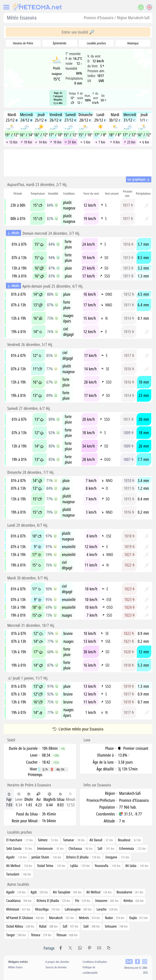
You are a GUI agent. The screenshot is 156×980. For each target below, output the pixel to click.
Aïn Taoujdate (67, 892)
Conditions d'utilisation (95, 962)
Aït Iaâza (131, 865)
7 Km (100, 142)
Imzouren (107, 900)
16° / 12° (41, 135)
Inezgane (111, 857)
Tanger (16, 935)
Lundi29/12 (100, 117)
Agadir (10, 857)
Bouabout (124, 840)
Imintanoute (45, 848)
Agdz (39, 892)
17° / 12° (130, 135)
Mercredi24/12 (27, 117)
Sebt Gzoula (14, 848)
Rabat (48, 926)
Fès (83, 900)
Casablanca (19, 900)
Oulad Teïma (45, 865)
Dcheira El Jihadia (77, 857)
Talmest (43, 840)
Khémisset (18, 909)
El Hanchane (14, 840)
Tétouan (67, 935)
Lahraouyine (78, 909)
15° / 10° (85, 135)
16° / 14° (27, 135)
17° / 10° (56, 135)
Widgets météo (18, 962)
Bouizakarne (130, 892)
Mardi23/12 (12, 117)
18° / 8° (115, 135)
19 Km (26, 142)
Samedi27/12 (71, 117)
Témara (41, 935)
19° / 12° (12, 135)
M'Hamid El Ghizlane (25, 918)
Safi (100, 848)
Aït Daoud (96, 840)
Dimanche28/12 (86, 117)
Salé (92, 926)
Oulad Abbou (20, 926)
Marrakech (61, 918)
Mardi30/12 (115, 117)
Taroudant (13, 874)
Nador (115, 918)
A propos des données (57, 962)
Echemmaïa (127, 848)
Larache (107, 909)
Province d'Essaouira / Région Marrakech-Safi (117, 18)
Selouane (116, 926)
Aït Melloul (13, 865)
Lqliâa (74, 865)
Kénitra (134, 900)
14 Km (41, 142)
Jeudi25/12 (41, 117)
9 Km (115, 142)
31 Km (70, 142)
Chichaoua (75, 848)
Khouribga (47, 909)
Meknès (90, 918)
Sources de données (56, 967)
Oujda (139, 918)
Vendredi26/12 (56, 117)
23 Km (129, 142)
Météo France (15, 967)
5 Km (85, 142)
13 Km (12, 142)
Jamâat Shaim (40, 857)
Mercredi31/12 (130, 117)
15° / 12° (71, 135)
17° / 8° (100, 135)
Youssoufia (102, 865)
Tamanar (69, 840)
